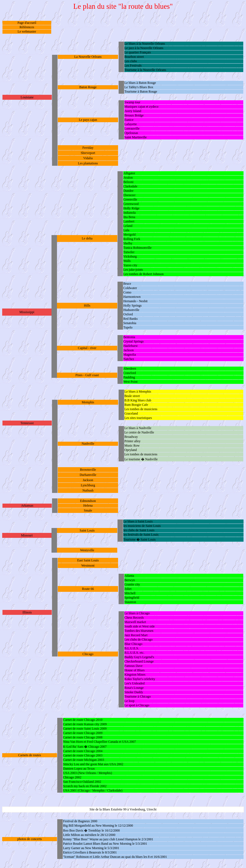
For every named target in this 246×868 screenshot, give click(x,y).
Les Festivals (133, 65)
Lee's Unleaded (135, 683)
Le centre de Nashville (139, 432)
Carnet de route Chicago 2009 (83, 733)
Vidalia (88, 158)
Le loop (129, 701)
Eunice (129, 120)
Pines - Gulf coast (87, 375)
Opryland (131, 450)
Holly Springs (132, 305)
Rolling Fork (132, 239)
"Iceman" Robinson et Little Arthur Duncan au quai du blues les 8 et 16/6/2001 (115, 857)
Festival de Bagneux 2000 (80, 821)
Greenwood (131, 204)
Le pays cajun (88, 120)
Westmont (88, 566)
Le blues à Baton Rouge (140, 83)
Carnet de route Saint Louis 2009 (85, 729)
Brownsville (88, 470)
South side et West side (140, 626)
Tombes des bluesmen (139, 631)
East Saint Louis (88, 560)
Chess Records (134, 618)
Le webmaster (27, 32)
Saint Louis (87, 530)
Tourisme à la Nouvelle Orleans (145, 70)
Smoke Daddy (134, 692)
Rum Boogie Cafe (136, 405)
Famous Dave (133, 666)
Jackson (128, 350)
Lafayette (131, 124)
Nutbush (88, 490)
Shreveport (88, 153)
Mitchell (130, 593)
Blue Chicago (133, 644)
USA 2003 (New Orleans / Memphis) (88, 773)
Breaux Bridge (134, 115)
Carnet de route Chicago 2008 (83, 737)
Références (27, 27)
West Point (130, 382)
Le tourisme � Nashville (141, 459)
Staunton (130, 602)
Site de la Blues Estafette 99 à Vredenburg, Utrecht (123, 809)
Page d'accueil (27, 23)
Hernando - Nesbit (135, 301)
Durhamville (88, 475)
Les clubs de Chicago (138, 639)
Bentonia (129, 337)
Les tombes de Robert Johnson (143, 274)
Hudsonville (131, 310)
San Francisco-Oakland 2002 (82, 782)
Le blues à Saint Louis (138, 521)
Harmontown (132, 297)
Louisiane (27, 97)
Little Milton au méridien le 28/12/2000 (89, 835)
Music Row (132, 446)
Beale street (132, 396)
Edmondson (88, 501)
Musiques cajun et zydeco (141, 107)
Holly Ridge (131, 208)
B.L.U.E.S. (132, 648)
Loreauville (132, 129)
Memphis (88, 402)
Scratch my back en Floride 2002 (85, 786)
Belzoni (128, 182)
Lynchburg (88, 485)
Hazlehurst (130, 346)
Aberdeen (130, 369)
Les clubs (131, 61)
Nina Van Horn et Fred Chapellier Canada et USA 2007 (99, 742)
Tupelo (128, 327)
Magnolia (130, 355)
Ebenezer (129, 195)
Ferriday (88, 148)
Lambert (129, 221)
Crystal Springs (133, 341)
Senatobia (130, 323)
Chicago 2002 (72, 777)
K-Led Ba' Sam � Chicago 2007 (85, 747)
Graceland (131, 413)
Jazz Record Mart (136, 635)
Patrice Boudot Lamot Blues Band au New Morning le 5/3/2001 (105, 844)
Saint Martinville (136, 137)
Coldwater (130, 288)
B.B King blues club (138, 400)
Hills (87, 305)
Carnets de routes (29, 755)
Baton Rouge (88, 87)
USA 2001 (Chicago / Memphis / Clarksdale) (93, 790)
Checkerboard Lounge (139, 661)
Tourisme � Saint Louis (139, 539)
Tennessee (27, 423)
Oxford (128, 314)
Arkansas (27, 506)
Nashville (88, 444)
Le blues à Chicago (137, 613)
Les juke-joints (133, 270)
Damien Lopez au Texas (79, 769)
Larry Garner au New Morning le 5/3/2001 (91, 848)
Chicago (88, 654)
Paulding (129, 377)
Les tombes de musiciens (141, 409)
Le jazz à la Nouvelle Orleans (144, 48)
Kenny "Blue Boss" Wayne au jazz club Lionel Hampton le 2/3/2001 (108, 839)
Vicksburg (130, 256)
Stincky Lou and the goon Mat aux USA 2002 (93, 764)
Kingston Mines (135, 675)
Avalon (128, 178)
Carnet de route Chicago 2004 (83, 751)
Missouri (27, 535)
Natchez (129, 359)
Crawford (130, 373)
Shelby (128, 243)
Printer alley (132, 441)
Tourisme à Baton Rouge (141, 92)
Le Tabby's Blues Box (139, 87)
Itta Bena (129, 217)
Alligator (129, 173)
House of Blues (135, 670)
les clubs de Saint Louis (139, 530)
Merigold (129, 235)
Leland (128, 226)
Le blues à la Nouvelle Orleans (145, 44)
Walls (127, 261)
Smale (88, 510)
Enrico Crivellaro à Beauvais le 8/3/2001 (90, 852)
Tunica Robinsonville (137, 248)
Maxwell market (135, 622)
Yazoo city (130, 265)
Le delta (87, 238)
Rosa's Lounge (134, 688)
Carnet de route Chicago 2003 (83, 755)
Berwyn (130, 580)
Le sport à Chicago (137, 705)
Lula (126, 230)
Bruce (127, 284)
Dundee (128, 191)
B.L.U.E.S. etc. (134, 653)
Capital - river (87, 348)
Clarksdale (130, 186)
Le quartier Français (138, 52)
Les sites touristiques (138, 418)
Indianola (129, 213)
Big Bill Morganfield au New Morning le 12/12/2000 (98, 826)
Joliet (128, 589)
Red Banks (130, 319)
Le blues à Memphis (138, 392)
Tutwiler (129, 252)
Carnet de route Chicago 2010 (83, 720)
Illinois (27, 612)
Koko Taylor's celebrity (140, 679)
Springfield (132, 598)
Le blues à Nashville (138, 428)
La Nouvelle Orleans (88, 57)
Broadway (131, 437)
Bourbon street (134, 57)
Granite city (132, 584)
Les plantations (88, 163)
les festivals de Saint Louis (141, 535)
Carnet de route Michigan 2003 (84, 760)
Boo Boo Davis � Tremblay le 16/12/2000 (91, 830)
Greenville (130, 199)
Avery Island (133, 111)
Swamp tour (132, 102)
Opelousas (131, 133)
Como (127, 292)
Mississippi (27, 312)
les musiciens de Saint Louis (142, 526)
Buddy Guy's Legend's (139, 657)
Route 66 (88, 589)
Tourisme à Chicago (138, 696)
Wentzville (87, 550)
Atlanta (129, 576)
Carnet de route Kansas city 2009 (85, 724)
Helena (88, 506)
